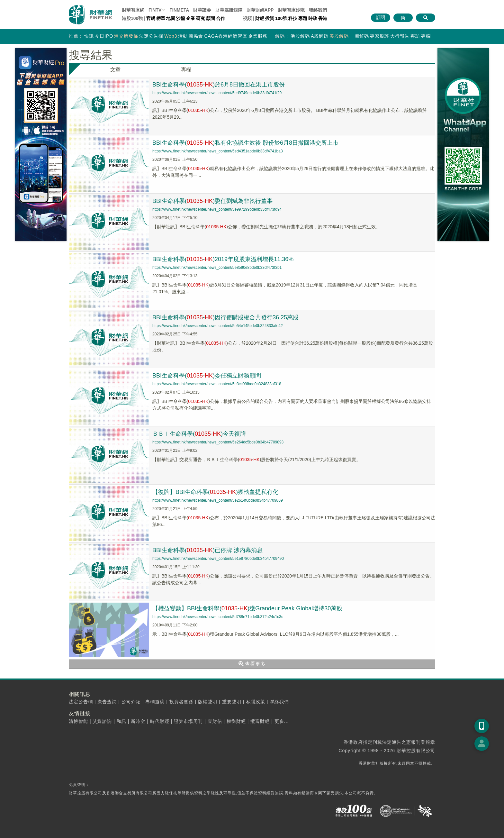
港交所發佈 (126, 36)
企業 (191, 18)
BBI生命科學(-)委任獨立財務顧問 (207, 376)
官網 (151, 18)
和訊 (122, 721)
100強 (281, 18)
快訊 (89, 36)
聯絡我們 (318, 10)
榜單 (161, 18)
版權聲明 (208, 702)
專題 (303, 18)
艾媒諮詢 (102, 721)
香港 (323, 18)
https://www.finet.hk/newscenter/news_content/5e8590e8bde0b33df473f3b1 (217, 268)
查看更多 (252, 664)
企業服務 (258, 36)
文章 (115, 70)
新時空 (138, 721)
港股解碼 (300, 36)
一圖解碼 (359, 36)
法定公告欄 (151, 36)
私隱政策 (256, 702)
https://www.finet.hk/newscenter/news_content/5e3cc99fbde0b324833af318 (217, 384)
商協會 (196, 36)
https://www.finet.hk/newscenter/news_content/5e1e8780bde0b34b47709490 (218, 559)
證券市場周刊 (188, 721)
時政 (313, 18)
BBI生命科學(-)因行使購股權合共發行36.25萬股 (225, 317)
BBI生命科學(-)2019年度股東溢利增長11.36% (223, 259)
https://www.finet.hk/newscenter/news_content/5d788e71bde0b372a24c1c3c (218, 617)
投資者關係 (181, 702)
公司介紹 (131, 702)
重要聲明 (232, 702)
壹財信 (215, 721)
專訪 (415, 36)
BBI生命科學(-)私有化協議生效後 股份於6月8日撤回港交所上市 (245, 143)
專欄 (426, 36)
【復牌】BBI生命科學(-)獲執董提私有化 (215, 492)
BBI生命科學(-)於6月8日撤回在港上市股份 (219, 85)
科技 (293, 18)
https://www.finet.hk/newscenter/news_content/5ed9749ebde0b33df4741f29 (217, 93)
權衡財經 (236, 721)
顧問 (211, 18)
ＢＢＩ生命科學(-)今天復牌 (199, 434)
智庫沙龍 (291, 10)
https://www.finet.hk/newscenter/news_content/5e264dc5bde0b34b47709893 (218, 442)
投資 (270, 18)
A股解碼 (320, 36)
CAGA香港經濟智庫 (226, 36)
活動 (183, 36)
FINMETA (179, 10)
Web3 (171, 36)
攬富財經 (260, 721)
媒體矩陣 (229, 10)
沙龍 (181, 18)
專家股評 (380, 36)
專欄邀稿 (155, 702)
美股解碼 (339, 36)
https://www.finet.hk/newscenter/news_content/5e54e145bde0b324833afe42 (218, 326)
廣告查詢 (107, 702)
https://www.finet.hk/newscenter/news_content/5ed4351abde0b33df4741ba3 (218, 151)
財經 (260, 18)
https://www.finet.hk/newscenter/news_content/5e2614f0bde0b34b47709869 (218, 500)
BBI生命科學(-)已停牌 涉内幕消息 (207, 550)
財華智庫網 (133, 10)
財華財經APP (260, 10)
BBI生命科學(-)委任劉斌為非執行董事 (212, 201)
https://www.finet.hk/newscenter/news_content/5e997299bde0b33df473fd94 (217, 209)
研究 (201, 18)
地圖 (171, 18)
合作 (221, 18)
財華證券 (202, 10)
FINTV (155, 10)
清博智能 (78, 721)
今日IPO (104, 36)
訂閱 (381, 17)
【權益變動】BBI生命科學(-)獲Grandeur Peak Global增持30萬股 (247, 608)
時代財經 (160, 721)
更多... (282, 721)
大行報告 (400, 36)
